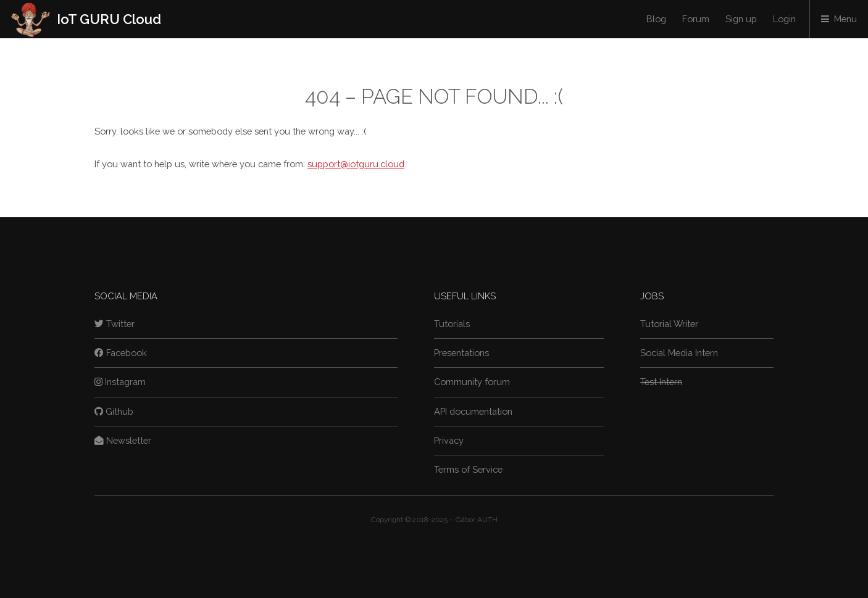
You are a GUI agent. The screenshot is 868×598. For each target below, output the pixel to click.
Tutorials (452, 324)
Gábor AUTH (477, 520)
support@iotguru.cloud (356, 164)
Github (114, 411)
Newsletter (123, 440)
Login (784, 19)
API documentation (473, 411)
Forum (696, 19)
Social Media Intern (679, 353)
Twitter (115, 324)
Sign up (741, 19)
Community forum (472, 382)
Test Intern (661, 382)
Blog (656, 19)
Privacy (449, 440)
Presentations (461, 353)
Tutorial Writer (669, 324)
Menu (845, 19)
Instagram (120, 382)
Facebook (121, 353)
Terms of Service (468, 469)
